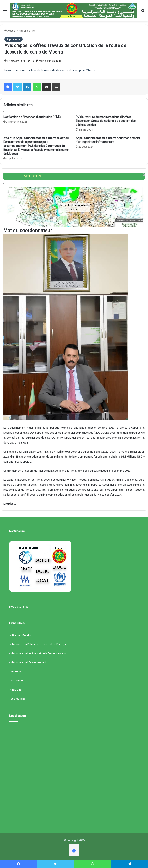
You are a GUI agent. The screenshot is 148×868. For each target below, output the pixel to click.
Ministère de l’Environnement (29, 662)
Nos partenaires (19, 607)
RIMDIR (16, 690)
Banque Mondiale (23, 635)
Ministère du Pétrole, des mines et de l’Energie (39, 644)
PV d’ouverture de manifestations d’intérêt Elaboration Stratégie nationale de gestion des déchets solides (106, 121)
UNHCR (17, 671)
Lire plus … (10, 504)
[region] (74, 207)
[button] (10, 207)
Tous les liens (17, 699)
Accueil (10, 31)
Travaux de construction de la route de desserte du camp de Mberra (49, 70)
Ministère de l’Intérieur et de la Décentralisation (40, 653)
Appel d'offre (27, 31)
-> (11, 635)
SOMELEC (18, 681)
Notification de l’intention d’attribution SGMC (32, 117)
